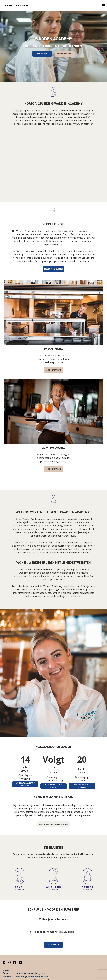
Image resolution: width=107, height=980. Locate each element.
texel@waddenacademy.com (30, 973)
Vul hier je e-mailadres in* (53, 919)
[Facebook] (15, 962)
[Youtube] (20, 962)
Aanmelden (53, 945)
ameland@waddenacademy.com (32, 977)
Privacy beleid (67, 932)
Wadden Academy (16, 5)
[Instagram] (9, 962)
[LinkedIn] (4, 962)
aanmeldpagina (55, 809)
